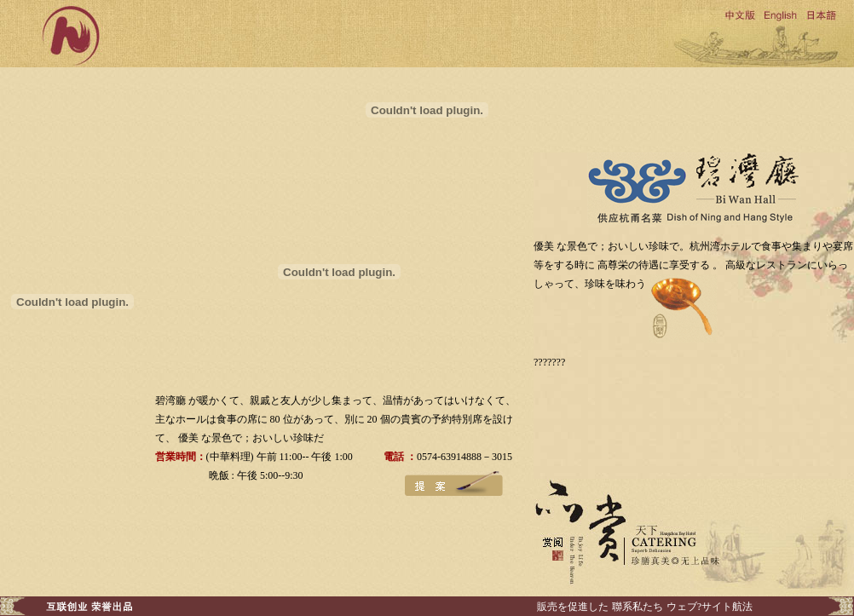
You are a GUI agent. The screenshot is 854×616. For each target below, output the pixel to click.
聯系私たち (638, 607)
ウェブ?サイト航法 (710, 607)
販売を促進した (573, 607)
